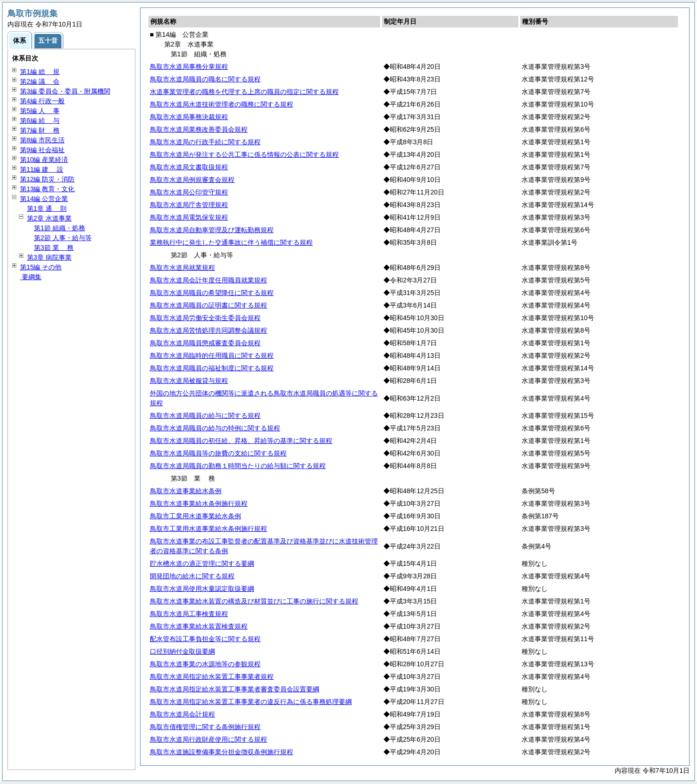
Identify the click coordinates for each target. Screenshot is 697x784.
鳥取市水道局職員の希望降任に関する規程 (212, 293)
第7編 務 (40, 130)
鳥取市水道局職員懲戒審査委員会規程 (205, 343)
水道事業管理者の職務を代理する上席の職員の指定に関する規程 (244, 92)
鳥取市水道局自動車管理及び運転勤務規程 (212, 230)
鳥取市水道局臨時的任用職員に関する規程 (212, 355)
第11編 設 (42, 169)
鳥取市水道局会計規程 (182, 714)
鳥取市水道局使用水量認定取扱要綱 (202, 589)
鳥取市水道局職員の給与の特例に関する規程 (215, 428)
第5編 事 (40, 111)
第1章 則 (47, 208)
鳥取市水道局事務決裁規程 (189, 117)
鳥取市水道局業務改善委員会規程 (199, 129)
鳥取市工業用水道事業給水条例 (195, 516)
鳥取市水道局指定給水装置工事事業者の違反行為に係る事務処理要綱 (251, 702)
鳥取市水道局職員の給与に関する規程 (205, 415)
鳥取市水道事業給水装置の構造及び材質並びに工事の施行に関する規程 (254, 601)
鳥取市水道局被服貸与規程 (189, 381)
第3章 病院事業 (49, 257)
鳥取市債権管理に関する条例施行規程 (205, 727)
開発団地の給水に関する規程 (192, 576)
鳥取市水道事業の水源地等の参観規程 (205, 664)
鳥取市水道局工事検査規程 (189, 614)
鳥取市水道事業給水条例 (186, 491)
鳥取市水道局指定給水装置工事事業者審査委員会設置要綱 (235, 689)
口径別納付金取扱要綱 (182, 651)
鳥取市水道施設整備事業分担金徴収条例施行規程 (221, 752)
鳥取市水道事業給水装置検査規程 (199, 626)
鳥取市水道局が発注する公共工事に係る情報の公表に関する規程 (244, 154)
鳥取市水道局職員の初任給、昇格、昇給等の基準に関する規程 (241, 441)
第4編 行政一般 (42, 101)
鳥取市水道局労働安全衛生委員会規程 (205, 318)
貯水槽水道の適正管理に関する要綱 (202, 563)
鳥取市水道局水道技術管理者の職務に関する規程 (221, 104)
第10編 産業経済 (44, 160)
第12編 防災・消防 (47, 179)
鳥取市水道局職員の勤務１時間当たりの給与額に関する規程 (238, 466)
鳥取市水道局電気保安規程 (189, 217)
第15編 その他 (41, 267)
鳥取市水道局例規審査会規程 (192, 180)
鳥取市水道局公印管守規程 (189, 192)
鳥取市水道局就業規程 (182, 268)
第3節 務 (54, 248)
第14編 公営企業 (44, 199)
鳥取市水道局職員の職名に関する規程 (205, 79)
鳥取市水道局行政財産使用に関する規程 (208, 739)
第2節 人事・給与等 (63, 238)
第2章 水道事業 (49, 218)
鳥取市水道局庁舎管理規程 (189, 205)
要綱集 (31, 277)
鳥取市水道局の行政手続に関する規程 (205, 142)
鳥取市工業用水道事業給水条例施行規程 (208, 529)
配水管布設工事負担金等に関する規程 (205, 639)
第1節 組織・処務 (60, 228)
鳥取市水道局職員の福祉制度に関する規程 (212, 368)
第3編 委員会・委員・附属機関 (65, 91)
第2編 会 (40, 81)
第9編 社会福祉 (42, 150)
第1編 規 (40, 72)
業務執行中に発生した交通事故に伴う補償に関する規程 (231, 242)
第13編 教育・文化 (47, 189)
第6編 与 (40, 121)
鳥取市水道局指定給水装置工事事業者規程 (212, 677)
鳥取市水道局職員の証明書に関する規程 (208, 305)
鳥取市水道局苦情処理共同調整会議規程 (208, 330)
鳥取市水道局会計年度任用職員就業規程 (208, 280)
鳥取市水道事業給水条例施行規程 (199, 503)
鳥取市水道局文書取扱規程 (189, 167)
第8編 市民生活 (42, 140)
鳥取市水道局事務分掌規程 (189, 67)
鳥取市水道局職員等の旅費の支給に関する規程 (218, 453)
